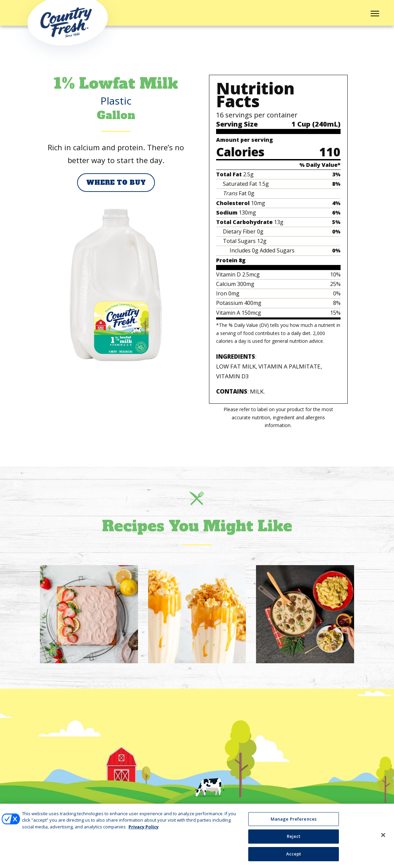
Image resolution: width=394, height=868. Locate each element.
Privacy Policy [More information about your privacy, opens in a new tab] (144, 831)
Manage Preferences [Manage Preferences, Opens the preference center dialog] (294, 823)
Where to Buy (116, 183)
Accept (294, 858)
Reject (294, 840)
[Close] (383, 839)
